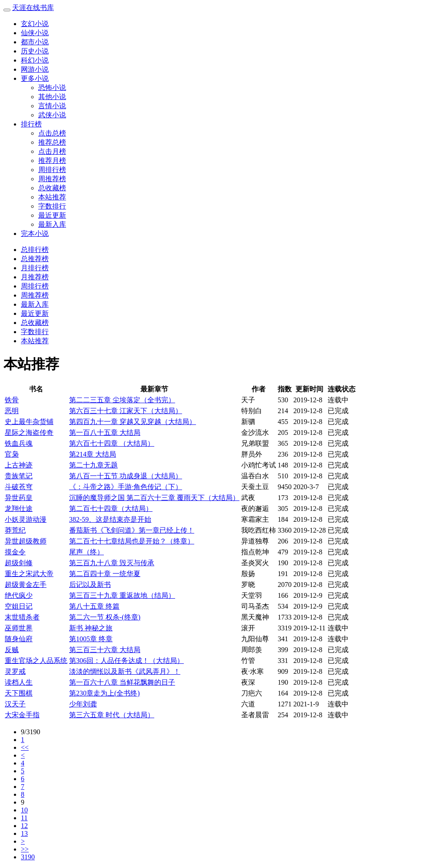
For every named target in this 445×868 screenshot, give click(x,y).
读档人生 (19, 682)
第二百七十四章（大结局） (111, 509)
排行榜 (31, 124)
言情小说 (52, 106)
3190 (28, 857)
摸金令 (15, 552)
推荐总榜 (52, 142)
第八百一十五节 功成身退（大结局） (126, 476)
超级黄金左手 (26, 585)
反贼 (12, 650)
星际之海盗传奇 (29, 432)
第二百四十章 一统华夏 (105, 574)
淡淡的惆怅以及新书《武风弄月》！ (125, 671)
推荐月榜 (52, 161)
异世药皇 (19, 498)
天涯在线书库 (33, 8)
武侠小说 (52, 115)
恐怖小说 (52, 88)
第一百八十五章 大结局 (105, 432)
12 (24, 826)
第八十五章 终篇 (94, 606)
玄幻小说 (35, 24)
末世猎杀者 (22, 617)
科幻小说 (35, 60)
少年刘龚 (83, 704)
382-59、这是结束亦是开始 (110, 519)
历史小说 (35, 51)
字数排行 (52, 206)
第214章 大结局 (93, 454)
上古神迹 (19, 465)
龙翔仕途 (19, 509)
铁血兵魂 (19, 443)
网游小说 (35, 69)
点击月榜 (52, 151)
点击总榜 (52, 133)
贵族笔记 (19, 476)
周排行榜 (52, 170)
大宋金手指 (22, 715)
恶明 (12, 411)
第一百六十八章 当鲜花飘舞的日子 (122, 682)
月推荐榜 (35, 277)
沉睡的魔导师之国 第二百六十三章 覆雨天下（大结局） (154, 498)
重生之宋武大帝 (29, 574)
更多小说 (35, 78)
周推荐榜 (52, 179)
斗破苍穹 (19, 487)
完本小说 (35, 234)
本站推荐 (52, 197)
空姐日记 (19, 606)
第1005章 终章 (91, 639)
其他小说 (52, 97)
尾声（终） (86, 552)
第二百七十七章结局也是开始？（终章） (132, 541)
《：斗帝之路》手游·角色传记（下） (126, 487)
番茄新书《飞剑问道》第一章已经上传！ (132, 530)
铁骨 (12, 400)
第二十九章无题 (93, 465)
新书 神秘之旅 (91, 628)
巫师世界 (19, 628)
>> (25, 849)
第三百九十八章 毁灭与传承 (112, 563)
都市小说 (35, 42)
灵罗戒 (15, 671)
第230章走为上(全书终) (105, 693)
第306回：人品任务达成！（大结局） (126, 661)
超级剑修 (19, 563)
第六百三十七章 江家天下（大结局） (126, 411)
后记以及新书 (90, 585)
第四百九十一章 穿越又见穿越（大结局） (133, 422)
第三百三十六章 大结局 (105, 650)
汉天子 (15, 704)
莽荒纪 (15, 530)
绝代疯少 (19, 595)
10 (24, 810)
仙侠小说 (35, 33)
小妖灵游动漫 (26, 519)
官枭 (12, 454)
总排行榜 (35, 250)
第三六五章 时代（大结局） (112, 715)
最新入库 (52, 224)
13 (24, 833)
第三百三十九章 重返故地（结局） (122, 595)
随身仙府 (19, 639)
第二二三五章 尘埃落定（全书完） (122, 400)
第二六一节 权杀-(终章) (105, 617)
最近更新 (52, 215)
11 (24, 818)
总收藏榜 (52, 188)
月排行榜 (35, 268)
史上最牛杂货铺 (29, 422)
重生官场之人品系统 (36, 661)
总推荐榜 (35, 259)
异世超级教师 (26, 541)
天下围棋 (19, 693)
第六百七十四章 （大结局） (112, 443)
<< (25, 747)
